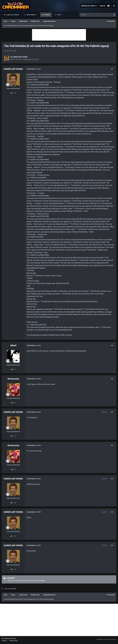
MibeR (13, 345)
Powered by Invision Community (106, 640)
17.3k (13, 93)
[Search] (90, 15)
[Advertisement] (59, 35)
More (59, 15)
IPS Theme (5, 638)
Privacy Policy (13, 641)
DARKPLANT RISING (20, 57)
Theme (4, 641)
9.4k (13, 403)
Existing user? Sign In (89, 6)
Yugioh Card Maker (13, 15)
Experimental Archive (31, 59)
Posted (34, 69)
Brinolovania (13, 379)
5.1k (13, 369)
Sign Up (103, 6)
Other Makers (31, 15)
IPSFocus (13, 638)
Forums (47, 15)
